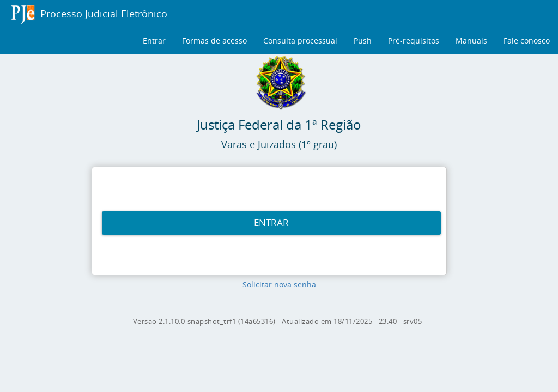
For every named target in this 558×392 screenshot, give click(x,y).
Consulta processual (300, 41)
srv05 (413, 321)
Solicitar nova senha (279, 284)
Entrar (154, 41)
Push (363, 41)
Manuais (471, 41)
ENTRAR (271, 222)
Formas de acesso (214, 41)
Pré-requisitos (414, 41)
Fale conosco (527, 41)
